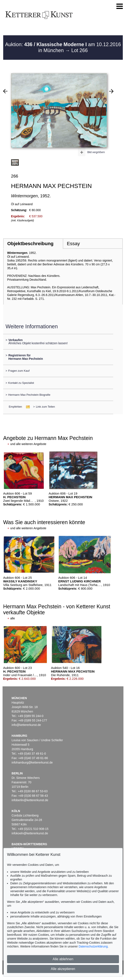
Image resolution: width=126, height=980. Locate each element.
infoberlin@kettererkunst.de (30, 800)
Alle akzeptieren (63, 969)
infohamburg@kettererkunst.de (32, 762)
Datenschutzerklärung (93, 946)
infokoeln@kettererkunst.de (30, 833)
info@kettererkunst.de (26, 725)
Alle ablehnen (63, 959)
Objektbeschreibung (30, 244)
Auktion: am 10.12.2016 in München (63, 47)
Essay (73, 244)
